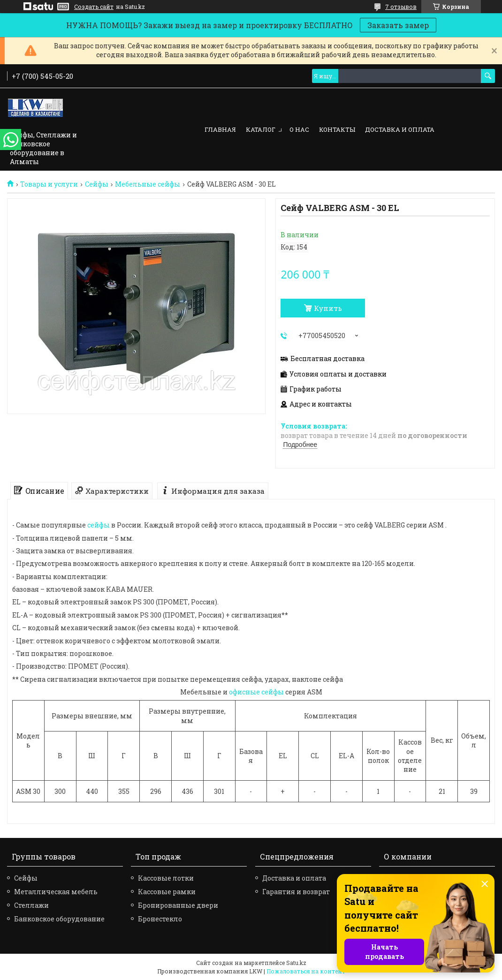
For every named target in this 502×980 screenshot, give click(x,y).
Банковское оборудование (59, 919)
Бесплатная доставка (327, 359)
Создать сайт (94, 7)
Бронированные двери (178, 905)
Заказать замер (398, 25)
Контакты (337, 129)
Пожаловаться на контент (306, 971)
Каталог (261, 129)
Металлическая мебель (56, 892)
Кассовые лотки (166, 878)
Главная (220, 129)
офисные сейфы (256, 692)
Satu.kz (296, 963)
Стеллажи (31, 905)
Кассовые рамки (167, 892)
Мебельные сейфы (148, 184)
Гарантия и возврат (296, 892)
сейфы (99, 525)
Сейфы (97, 184)
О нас (299, 129)
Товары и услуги (49, 184)
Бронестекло (160, 919)
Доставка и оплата (400, 129)
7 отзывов (401, 7)
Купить (328, 308)
